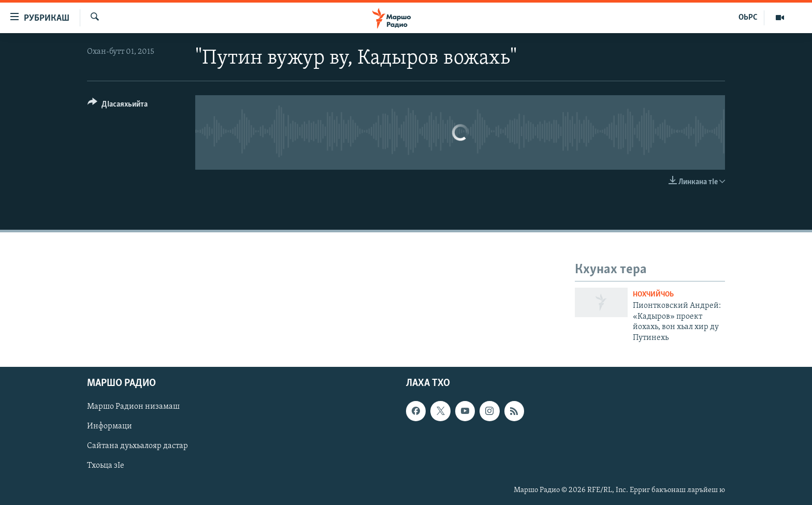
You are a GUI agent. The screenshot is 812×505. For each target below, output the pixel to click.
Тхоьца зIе (106, 466)
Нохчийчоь (653, 295)
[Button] (118, 106)
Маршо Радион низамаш (133, 407)
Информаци (110, 426)
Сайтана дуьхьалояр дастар (137, 446)
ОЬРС (748, 18)
